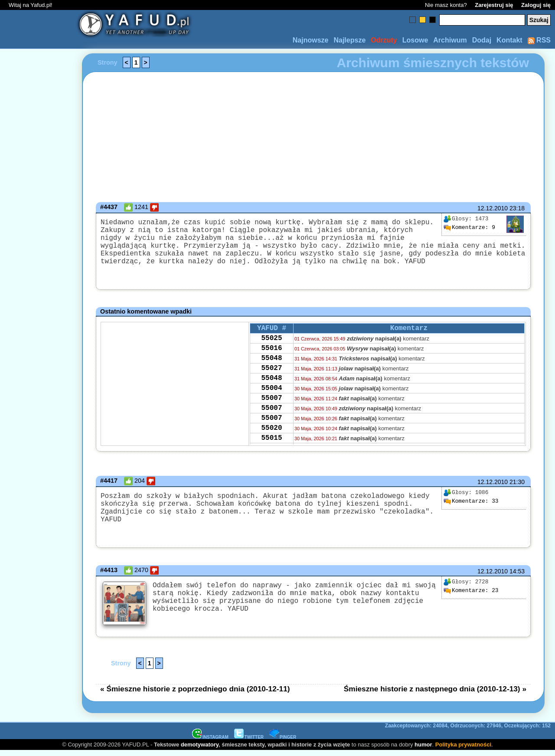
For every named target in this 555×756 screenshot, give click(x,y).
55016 (271, 363)
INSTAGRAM (210, 742)
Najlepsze (349, 40)
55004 (271, 410)
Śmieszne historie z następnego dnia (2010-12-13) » (435, 694)
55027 (271, 386)
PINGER (283, 742)
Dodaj (482, 40)
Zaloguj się (536, 5)
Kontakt (509, 40)
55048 (271, 375)
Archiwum (450, 40)
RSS (539, 40)
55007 (271, 422)
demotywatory (200, 750)
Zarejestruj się (494, 5)
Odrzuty (384, 40)
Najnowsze (311, 40)
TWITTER (249, 742)
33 (471, 512)
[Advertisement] (38, 378)
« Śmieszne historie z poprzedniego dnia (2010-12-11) (195, 694)
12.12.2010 (493, 208)
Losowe (415, 40)
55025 (271, 351)
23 (471, 599)
